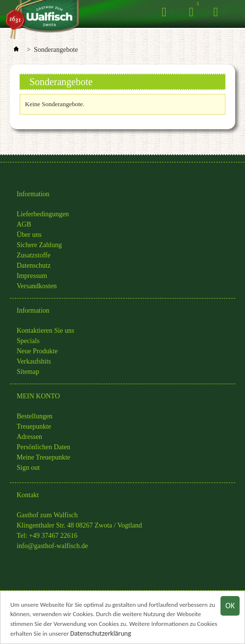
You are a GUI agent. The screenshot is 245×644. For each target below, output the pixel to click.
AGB (24, 224)
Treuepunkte (34, 426)
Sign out (28, 468)
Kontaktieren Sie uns (45, 331)
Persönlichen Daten (43, 447)
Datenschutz (34, 265)
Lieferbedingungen (43, 214)
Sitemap (28, 372)
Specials (28, 341)
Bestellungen (35, 416)
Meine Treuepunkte (43, 457)
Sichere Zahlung (39, 245)
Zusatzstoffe (34, 255)
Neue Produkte (37, 351)
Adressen (29, 437)
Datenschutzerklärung (100, 634)
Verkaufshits (34, 361)
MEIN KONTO (38, 396)
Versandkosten (37, 286)
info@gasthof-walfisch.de (52, 546)
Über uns (29, 235)
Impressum (32, 276)
